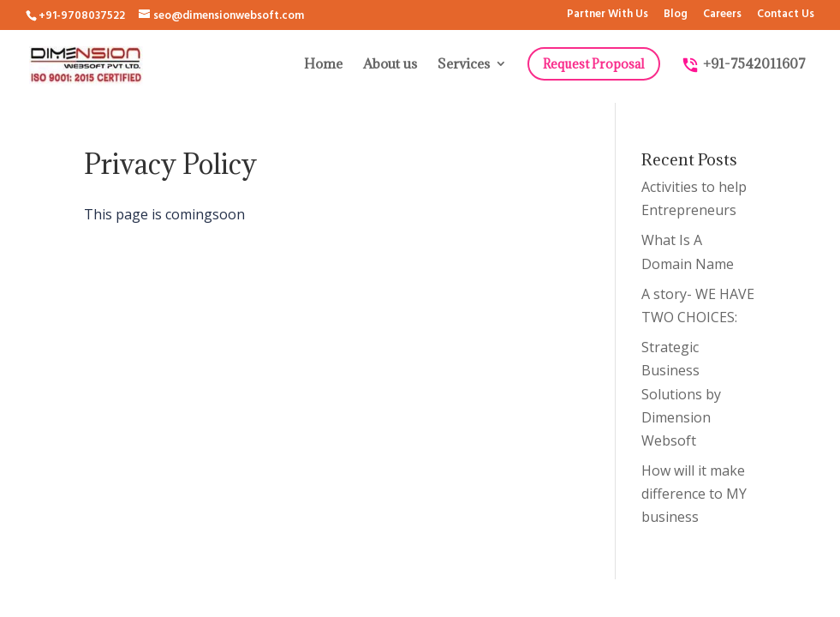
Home (323, 65)
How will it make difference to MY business (694, 494)
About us (390, 65)
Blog (676, 16)
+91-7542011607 (743, 65)
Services (464, 65)
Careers (722, 16)
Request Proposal (594, 64)
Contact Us (786, 16)
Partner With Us (608, 16)
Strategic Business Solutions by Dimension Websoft (681, 394)
